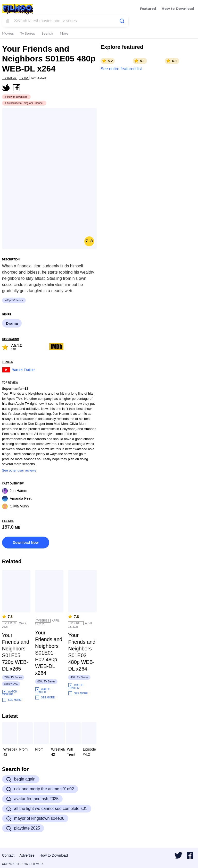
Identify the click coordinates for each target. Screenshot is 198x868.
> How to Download (16, 97)
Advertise (27, 855)
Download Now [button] (26, 543)
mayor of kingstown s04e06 (35, 818)
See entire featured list (121, 69)
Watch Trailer (19, 369)
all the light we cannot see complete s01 (47, 809)
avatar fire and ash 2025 (32, 799)
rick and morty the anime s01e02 (40, 789)
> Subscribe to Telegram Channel (24, 103)
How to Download (178, 9)
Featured (148, 9)
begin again (21, 779)
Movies (8, 34)
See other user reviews (19, 470)
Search (47, 34)
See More (12, 700)
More (64, 34)
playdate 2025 (23, 828)
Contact (8, 855)
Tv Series (28, 34)
